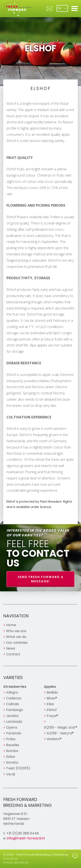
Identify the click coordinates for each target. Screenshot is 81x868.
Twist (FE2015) (18, 768)
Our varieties (17, 643)
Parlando (14, 733)
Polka (11, 739)
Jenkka (12, 716)
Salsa (10, 757)
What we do (16, 637)
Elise (50, 704)
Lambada (14, 722)
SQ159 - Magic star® (60, 727)
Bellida (52, 692)
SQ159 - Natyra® (60, 733)
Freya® (52, 716)
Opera (12, 727)
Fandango (15, 710)
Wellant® (54, 739)
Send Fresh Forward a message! (41, 579)
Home (11, 625)
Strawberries (15, 687)
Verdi (10, 774)
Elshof (52, 710)
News (11, 648)
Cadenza (14, 698)
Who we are (16, 631)
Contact (13, 654)
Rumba (12, 751)
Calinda (12, 704)
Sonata (12, 762)
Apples (50, 687)
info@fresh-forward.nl (26, 838)
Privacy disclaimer (16, 863)
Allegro (12, 692)
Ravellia (13, 745)
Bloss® (52, 698)
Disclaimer (11, 859)
